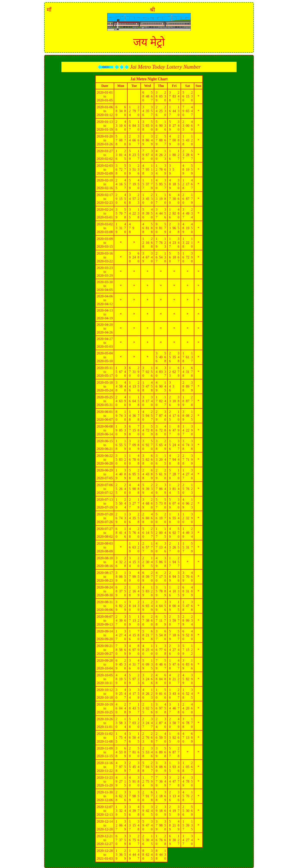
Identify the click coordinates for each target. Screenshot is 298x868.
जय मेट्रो (149, 42)
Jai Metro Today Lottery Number (149, 67)
